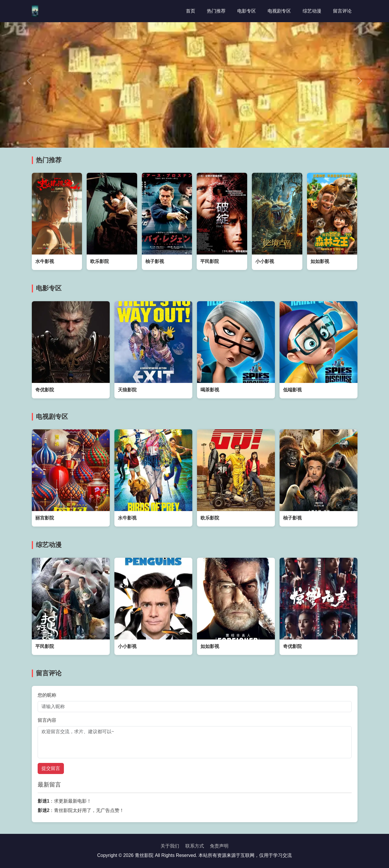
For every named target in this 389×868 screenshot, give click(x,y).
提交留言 (51, 768)
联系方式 (195, 846)
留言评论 (342, 11)
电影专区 (247, 11)
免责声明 (219, 846)
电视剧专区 (279, 11)
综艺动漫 (312, 11)
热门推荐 (216, 11)
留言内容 (47, 720)
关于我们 (170, 846)
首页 (191, 11)
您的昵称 (47, 695)
